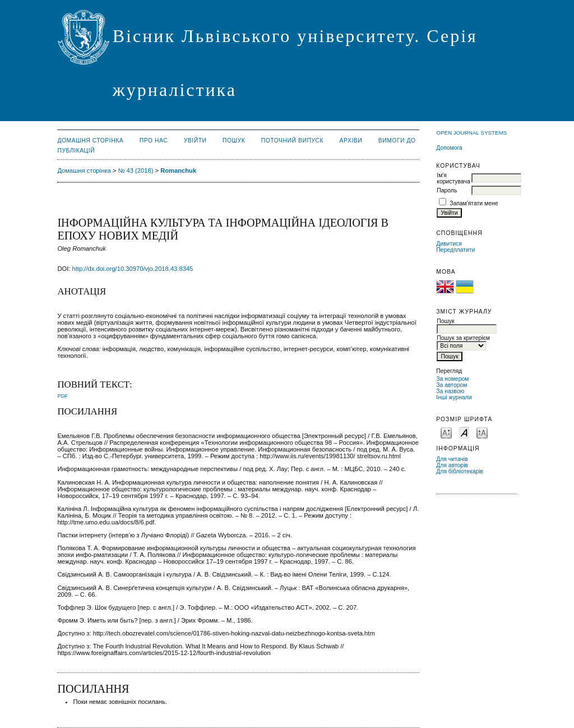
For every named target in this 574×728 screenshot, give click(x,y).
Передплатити (455, 250)
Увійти (195, 140)
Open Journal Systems (471, 133)
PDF (63, 396)
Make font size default (464, 432)
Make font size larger (482, 432)
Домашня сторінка (90, 140)
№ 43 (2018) (135, 171)
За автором (452, 385)
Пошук (234, 140)
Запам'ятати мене (474, 203)
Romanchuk (178, 171)
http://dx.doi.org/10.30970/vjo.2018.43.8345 (133, 269)
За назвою (450, 391)
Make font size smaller (446, 432)
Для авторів (452, 465)
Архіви (351, 140)
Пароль (447, 190)
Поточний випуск (292, 140)
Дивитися (449, 244)
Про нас (154, 140)
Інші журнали (454, 397)
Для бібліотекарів (460, 471)
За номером (452, 379)
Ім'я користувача (453, 178)
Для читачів (452, 459)
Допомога (449, 148)
